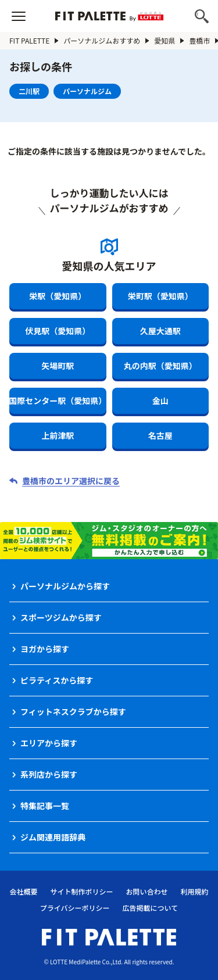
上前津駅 (58, 435)
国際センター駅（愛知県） (58, 400)
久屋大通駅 (160, 331)
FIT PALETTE (29, 40)
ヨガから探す (45, 649)
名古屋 (160, 435)
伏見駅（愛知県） (58, 331)
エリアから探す (49, 743)
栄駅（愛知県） (58, 296)
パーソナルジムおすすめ (102, 40)
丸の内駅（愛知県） (160, 366)
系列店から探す (49, 774)
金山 (160, 400)
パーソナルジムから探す (65, 586)
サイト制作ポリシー (81, 891)
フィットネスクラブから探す (73, 711)
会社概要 (23, 891)
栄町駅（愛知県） (160, 296)
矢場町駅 (58, 366)
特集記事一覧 (45, 806)
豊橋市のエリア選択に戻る (71, 481)
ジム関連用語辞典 (53, 837)
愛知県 (165, 40)
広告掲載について (151, 908)
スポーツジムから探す (61, 617)
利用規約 (195, 891)
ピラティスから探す (57, 680)
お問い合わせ (147, 891)
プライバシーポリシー (75, 908)
